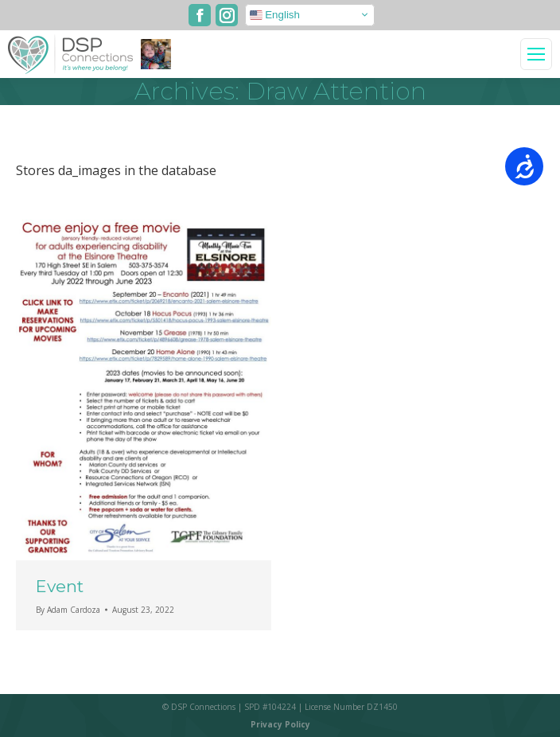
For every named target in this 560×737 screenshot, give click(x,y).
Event (60, 586)
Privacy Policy (280, 724)
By (68, 610)
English (275, 14)
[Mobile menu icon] (536, 54)
